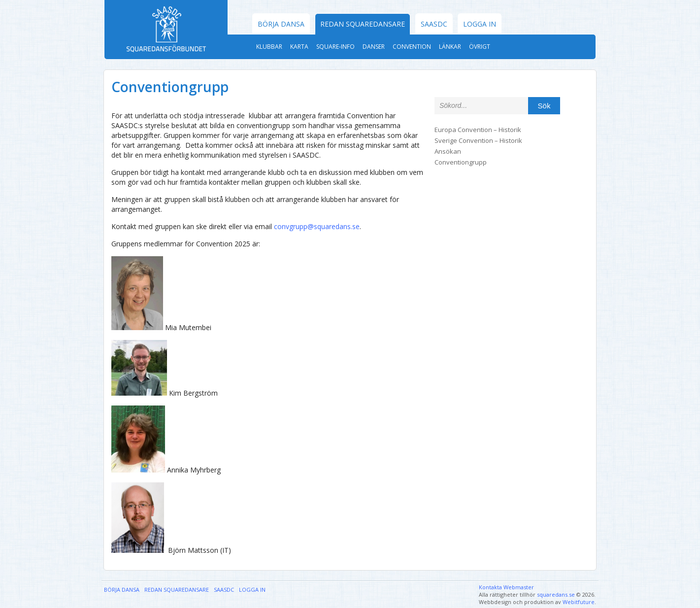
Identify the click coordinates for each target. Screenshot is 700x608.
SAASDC (434, 24)
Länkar (450, 47)
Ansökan (448, 151)
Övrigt (480, 47)
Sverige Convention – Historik (478, 140)
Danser (374, 47)
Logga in (480, 24)
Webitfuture (579, 602)
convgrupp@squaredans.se (317, 226)
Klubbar (269, 47)
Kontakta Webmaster (506, 587)
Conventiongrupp (461, 162)
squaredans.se (556, 594)
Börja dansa (281, 24)
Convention (412, 47)
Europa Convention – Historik (478, 130)
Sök (544, 106)
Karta (299, 47)
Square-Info (335, 47)
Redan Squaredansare (363, 24)
